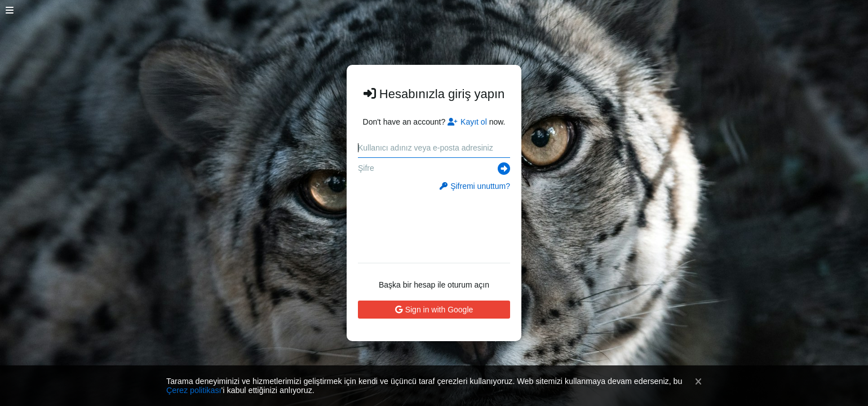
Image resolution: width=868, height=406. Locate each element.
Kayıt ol (467, 122)
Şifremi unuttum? (475, 186)
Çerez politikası (194, 390)
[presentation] (434, 224)
